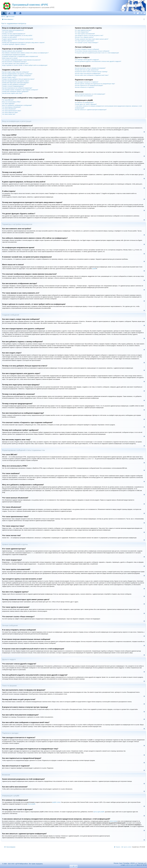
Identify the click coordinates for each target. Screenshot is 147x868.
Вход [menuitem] (142, 13)
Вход (4, 16)
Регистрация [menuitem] (145, 13)
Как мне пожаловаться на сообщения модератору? (17, 88)
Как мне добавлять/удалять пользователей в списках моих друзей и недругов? (98, 61)
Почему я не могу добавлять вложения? (14, 84)
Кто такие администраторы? (83, 30)
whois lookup (113, 821)
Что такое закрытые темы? (10, 112)
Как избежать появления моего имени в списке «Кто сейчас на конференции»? (25, 53)
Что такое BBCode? (8, 100)
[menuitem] (138, 13)
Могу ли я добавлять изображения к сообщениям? (17, 105)
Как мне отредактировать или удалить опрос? (16, 81)
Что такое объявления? (9, 109)
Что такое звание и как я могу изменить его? (15, 64)
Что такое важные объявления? (11, 107)
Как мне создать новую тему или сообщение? (16, 72)
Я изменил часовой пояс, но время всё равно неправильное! (20, 56)
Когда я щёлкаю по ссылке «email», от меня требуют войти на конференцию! (25, 65)
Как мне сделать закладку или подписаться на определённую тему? (95, 84)
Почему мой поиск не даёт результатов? (87, 70)
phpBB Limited (56, 802)
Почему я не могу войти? (9, 37)
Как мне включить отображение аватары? (14, 62)
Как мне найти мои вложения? (84, 96)
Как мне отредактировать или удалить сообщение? (17, 74)
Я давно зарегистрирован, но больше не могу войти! (18, 39)
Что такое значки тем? (9, 114)
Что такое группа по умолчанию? (85, 41)
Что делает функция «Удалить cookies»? (14, 44)
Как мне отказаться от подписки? (85, 87)
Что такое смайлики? (8, 104)
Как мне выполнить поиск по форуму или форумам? (90, 68)
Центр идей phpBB (99, 812)
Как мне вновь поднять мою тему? (12, 93)
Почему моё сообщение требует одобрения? (15, 91)
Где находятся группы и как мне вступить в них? (89, 35)
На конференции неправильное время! (14, 55)
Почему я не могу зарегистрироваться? (14, 34)
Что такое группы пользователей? (85, 34)
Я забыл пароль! (7, 41)
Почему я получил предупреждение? (13, 86)
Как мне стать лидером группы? (84, 37)
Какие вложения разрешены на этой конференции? (90, 94)
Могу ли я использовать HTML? (11, 102)
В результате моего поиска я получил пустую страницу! (91, 72)
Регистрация (11, 16)
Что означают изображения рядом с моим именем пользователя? (21, 60)
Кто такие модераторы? (82, 32)
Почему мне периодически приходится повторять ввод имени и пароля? (23, 43)
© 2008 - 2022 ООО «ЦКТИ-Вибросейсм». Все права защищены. (22, 864)
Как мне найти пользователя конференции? (88, 73)
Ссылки (135, 13)
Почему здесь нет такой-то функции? (86, 104)
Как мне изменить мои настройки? (12, 51)
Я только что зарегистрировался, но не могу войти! (17, 35)
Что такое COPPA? (8, 32)
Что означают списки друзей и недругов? (87, 60)
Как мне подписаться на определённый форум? (89, 85)
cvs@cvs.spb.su (130, 865)
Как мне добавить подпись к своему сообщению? (17, 75)
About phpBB (31, 804)
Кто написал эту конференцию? (84, 102)
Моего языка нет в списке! (10, 58)
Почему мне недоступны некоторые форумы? (16, 83)
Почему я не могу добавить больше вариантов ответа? (18, 79)
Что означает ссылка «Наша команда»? (87, 43)
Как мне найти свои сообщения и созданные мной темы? (92, 75)
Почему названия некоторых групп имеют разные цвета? (92, 39)
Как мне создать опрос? (9, 77)
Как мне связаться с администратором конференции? (91, 110)
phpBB (94, 269)
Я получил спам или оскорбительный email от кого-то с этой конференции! (97, 53)
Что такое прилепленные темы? (12, 111)
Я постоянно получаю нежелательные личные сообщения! (92, 51)
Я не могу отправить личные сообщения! (87, 49)
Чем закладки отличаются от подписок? (87, 82)
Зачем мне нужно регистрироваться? (13, 30)
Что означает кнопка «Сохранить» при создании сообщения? (20, 90)
